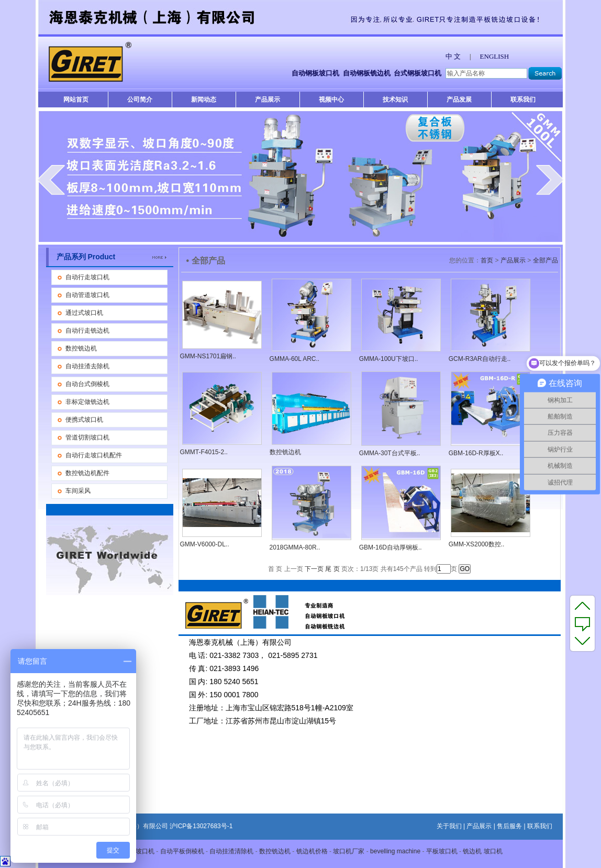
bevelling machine (395, 851)
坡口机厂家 (349, 851)
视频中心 (331, 100)
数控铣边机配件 (87, 473)
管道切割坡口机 (87, 437)
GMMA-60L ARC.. (295, 359)
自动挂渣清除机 (231, 851)
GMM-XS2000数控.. (477, 544)
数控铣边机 (81, 348)
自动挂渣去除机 (87, 366)
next (550, 180)
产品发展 (459, 100)
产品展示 (268, 100)
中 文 (453, 56)
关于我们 (449, 826)
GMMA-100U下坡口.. (389, 359)
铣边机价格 (312, 851)
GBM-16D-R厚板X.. (476, 453)
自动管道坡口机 (87, 295)
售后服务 (509, 826)
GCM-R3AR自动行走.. (480, 359)
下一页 (314, 569)
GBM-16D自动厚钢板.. (391, 547)
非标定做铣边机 (87, 402)
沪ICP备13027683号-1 (201, 826)
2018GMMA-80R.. (295, 547)
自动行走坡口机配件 (94, 455)
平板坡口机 (139, 851)
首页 (487, 260)
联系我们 (523, 100)
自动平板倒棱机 (182, 851)
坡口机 (493, 851)
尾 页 (332, 569)
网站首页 (76, 100)
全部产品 (546, 260)
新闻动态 (204, 100)
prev (51, 180)
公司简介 (140, 100)
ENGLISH (495, 56)
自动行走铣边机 (87, 331)
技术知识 (395, 100)
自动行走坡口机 (87, 277)
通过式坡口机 (84, 313)
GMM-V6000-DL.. (205, 544)
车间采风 (78, 491)
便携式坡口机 (84, 420)
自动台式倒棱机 (87, 384)
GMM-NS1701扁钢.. (208, 356)
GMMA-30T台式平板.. (390, 453)
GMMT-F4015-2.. (204, 452)
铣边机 (472, 851)
